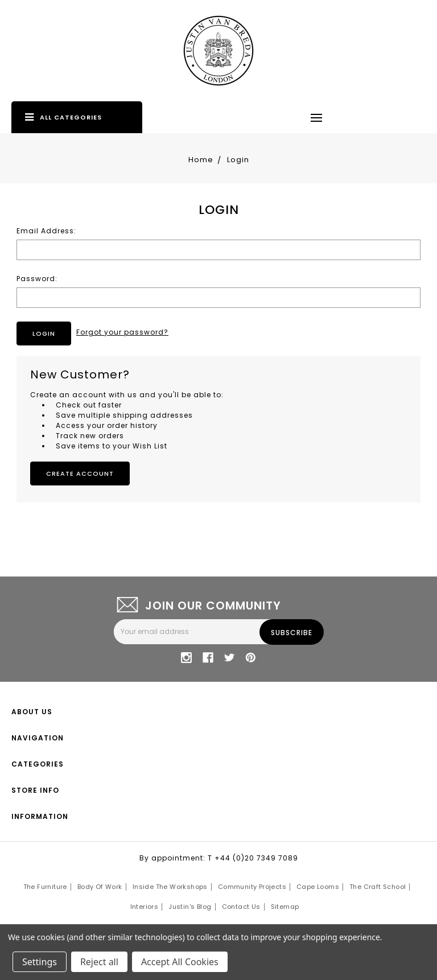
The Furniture (45, 887)
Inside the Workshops (170, 887)
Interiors (145, 907)
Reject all (99, 962)
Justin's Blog (190, 907)
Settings (40, 962)
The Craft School (378, 887)
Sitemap (285, 907)
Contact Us (241, 907)
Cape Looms (318, 887)
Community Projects (252, 887)
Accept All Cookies (180, 962)
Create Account (80, 473)
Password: (37, 279)
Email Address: (46, 231)
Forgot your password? (122, 332)
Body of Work (100, 887)
